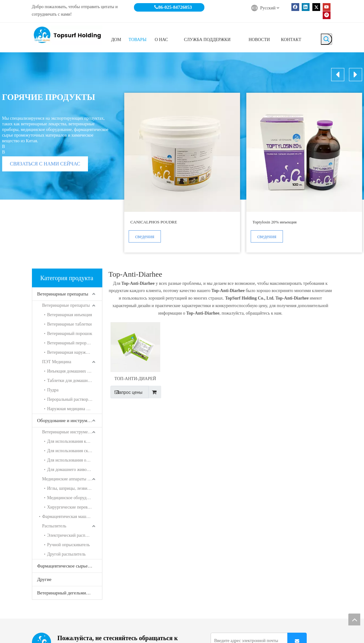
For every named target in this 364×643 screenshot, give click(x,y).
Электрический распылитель (74, 535)
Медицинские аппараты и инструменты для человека (72, 479)
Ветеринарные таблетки (70, 324)
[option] (182, 173)
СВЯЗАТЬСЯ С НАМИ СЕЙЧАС (45, 164)
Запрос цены (126, 392)
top (354, 619)
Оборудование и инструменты (67, 421)
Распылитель (54, 526)
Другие (44, 579)
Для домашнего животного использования (75, 470)
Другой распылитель (67, 554)
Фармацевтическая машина (68, 517)
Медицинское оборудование (73, 498)
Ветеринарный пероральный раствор (75, 343)
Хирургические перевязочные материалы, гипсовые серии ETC (75, 507)
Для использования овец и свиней (75, 460)
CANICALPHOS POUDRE (154, 222)
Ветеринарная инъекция (70, 315)
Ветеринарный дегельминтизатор (70, 593)
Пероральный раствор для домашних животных (75, 399)
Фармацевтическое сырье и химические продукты (70, 566)
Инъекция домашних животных (75, 371)
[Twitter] (316, 7)
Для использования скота (71, 451)
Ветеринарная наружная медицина (75, 352)
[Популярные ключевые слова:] (326, 39)
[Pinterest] (327, 15)
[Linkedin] (306, 7)
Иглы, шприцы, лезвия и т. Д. (74, 488)
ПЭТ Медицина (57, 362)
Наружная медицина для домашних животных (75, 409)
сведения (147, 236)
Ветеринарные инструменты (69, 432)
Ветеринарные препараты (63, 294)
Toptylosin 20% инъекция (275, 222)
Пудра (53, 390)
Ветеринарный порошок (70, 334)
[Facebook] (295, 7)
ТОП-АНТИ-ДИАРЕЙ (135, 379)
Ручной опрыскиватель (69, 545)
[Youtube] (327, 7)
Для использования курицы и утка (75, 441)
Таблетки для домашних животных (75, 381)
